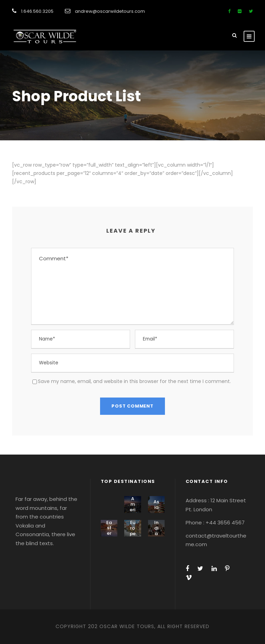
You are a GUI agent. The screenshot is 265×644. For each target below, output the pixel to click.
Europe (133, 528)
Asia (156, 505)
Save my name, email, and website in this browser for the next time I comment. (134, 381)
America (133, 507)
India (156, 528)
